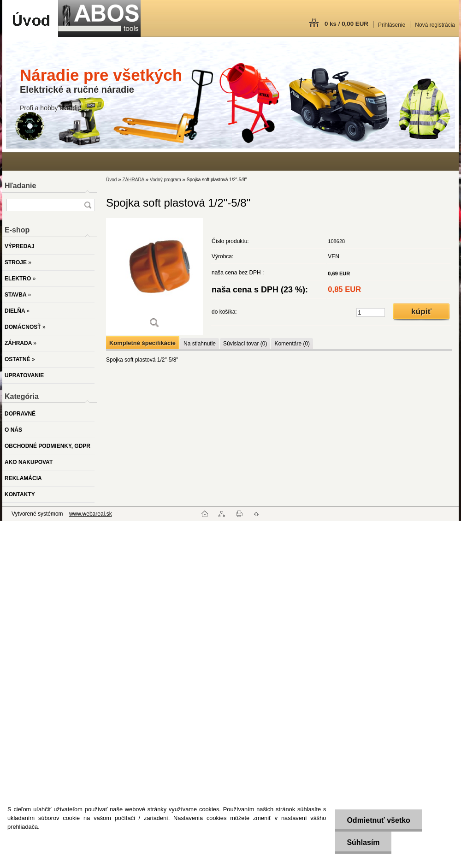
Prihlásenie (392, 25)
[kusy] (371, 312)
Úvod (111, 180)
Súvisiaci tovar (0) (245, 344)
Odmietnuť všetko (378, 820)
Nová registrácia (435, 25)
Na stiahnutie (200, 344)
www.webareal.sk (91, 514)
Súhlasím (363, 842)
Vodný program (165, 180)
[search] (88, 205)
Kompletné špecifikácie (142, 343)
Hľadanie (20, 186)
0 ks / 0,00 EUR (346, 24)
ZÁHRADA (133, 180)
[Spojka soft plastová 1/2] (154, 276)
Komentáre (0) (292, 344)
